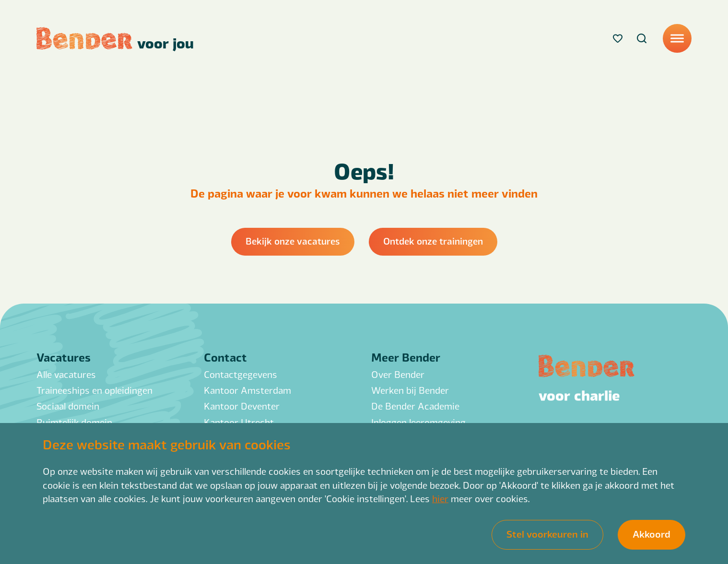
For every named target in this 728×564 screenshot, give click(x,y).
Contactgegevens (241, 374)
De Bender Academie (415, 406)
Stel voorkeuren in (547, 534)
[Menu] (677, 38)
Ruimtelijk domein (74, 422)
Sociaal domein (68, 406)
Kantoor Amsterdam (247, 390)
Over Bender (398, 374)
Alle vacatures (66, 374)
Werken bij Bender (410, 390)
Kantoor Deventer (242, 406)
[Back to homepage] (115, 38)
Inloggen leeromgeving (418, 422)
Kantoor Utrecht (239, 422)
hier (440, 499)
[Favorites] (618, 39)
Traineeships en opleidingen (94, 390)
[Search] (642, 39)
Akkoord (652, 534)
